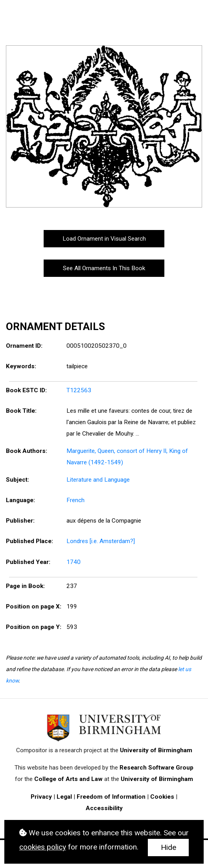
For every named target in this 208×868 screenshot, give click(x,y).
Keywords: (21, 366)
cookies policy (43, 847)
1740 (74, 562)
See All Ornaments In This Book (104, 268)
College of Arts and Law (68, 779)
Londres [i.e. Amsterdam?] (101, 541)
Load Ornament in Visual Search (104, 239)
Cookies (162, 797)
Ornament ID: (24, 346)
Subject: (17, 480)
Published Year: (28, 562)
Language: (20, 500)
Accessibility (104, 808)
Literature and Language (98, 480)
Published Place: (29, 541)
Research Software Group (156, 768)
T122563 (79, 390)
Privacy (41, 797)
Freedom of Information (111, 797)
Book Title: (21, 411)
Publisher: (20, 521)
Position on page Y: (34, 627)
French (75, 500)
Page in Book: (25, 586)
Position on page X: (34, 606)
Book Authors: (27, 451)
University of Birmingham (156, 750)
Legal (64, 797)
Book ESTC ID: (26, 390)
